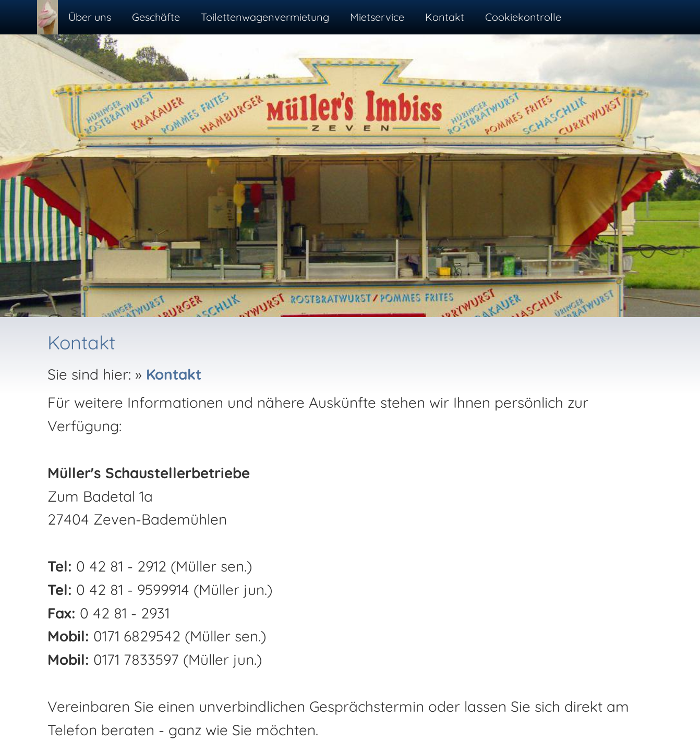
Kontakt (174, 374)
